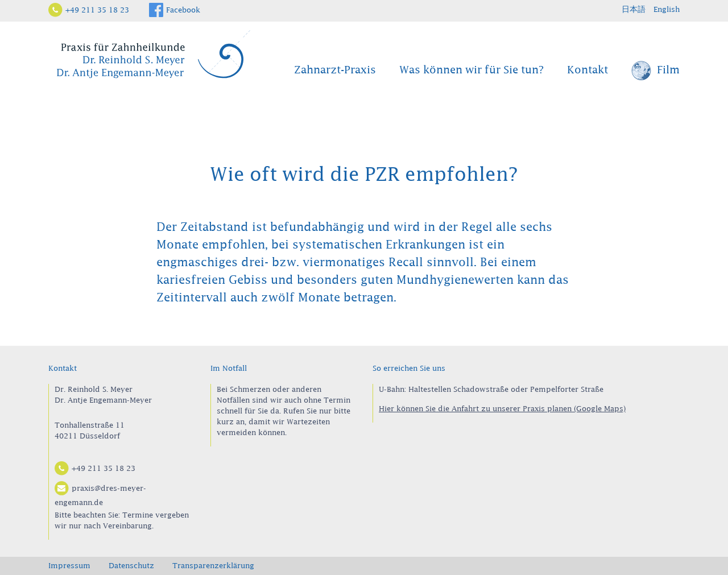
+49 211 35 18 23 (97, 10)
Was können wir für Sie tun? (471, 70)
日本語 (634, 9)
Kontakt (588, 70)
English (667, 9)
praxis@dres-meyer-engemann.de (100, 494)
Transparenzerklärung (213, 565)
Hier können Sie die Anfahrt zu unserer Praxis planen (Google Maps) (502, 408)
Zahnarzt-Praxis (335, 70)
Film (655, 71)
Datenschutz (131, 565)
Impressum (69, 565)
